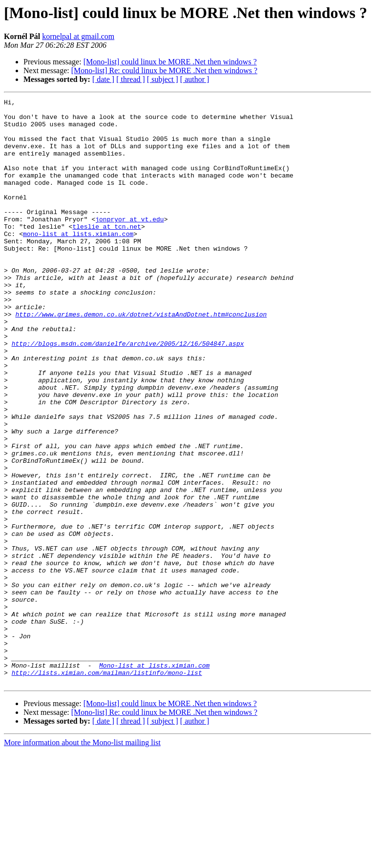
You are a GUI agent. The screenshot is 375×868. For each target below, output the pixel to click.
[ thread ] (131, 79)
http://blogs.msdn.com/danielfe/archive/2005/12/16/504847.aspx (128, 393)
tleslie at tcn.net (106, 253)
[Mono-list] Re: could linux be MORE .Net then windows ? (164, 70)
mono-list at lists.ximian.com (78, 261)
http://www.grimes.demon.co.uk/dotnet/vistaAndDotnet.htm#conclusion (141, 358)
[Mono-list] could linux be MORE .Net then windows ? (170, 62)
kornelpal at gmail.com (78, 36)
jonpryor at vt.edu (129, 244)
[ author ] (195, 79)
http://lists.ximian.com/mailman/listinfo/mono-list (107, 788)
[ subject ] (163, 79)
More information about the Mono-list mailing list (82, 859)
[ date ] (103, 79)
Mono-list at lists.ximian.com (154, 779)
